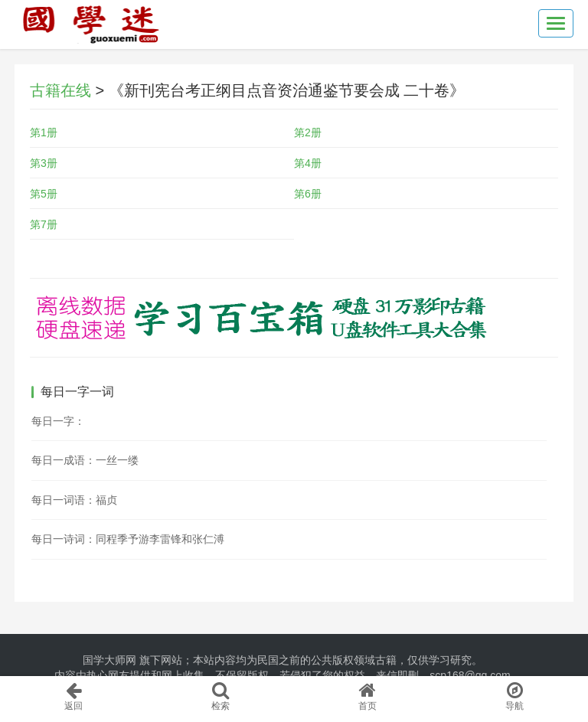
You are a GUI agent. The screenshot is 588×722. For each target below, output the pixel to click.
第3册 (44, 163)
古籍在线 (60, 90)
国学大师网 (109, 660)
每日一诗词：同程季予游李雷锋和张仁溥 (128, 539)
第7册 (44, 224)
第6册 (308, 194)
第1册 (44, 132)
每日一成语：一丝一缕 (85, 460)
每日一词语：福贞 (74, 500)
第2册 (308, 132)
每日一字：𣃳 (58, 421)
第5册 (44, 194)
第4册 (308, 163)
